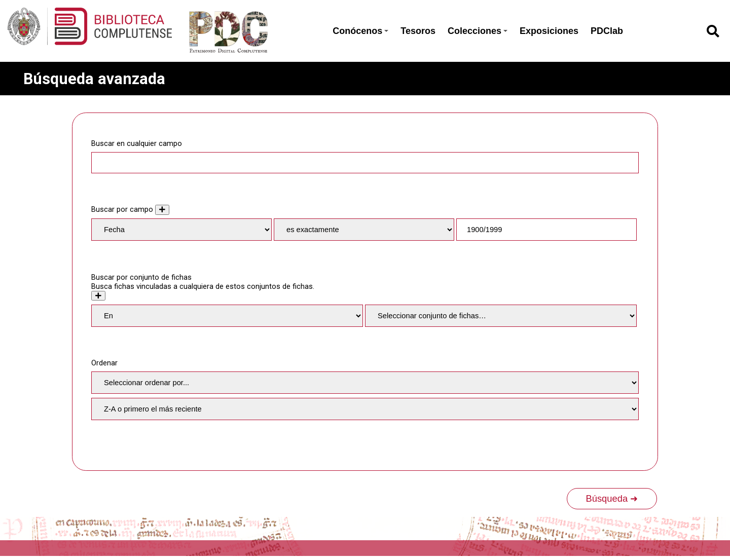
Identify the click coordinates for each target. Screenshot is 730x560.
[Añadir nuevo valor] (162, 210)
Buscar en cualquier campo (137, 143)
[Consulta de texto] (546, 230)
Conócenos (360, 31)
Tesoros (418, 31)
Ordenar (104, 363)
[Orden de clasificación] (365, 409)
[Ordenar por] (365, 383)
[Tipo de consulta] (364, 230)
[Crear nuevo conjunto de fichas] (98, 296)
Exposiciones (549, 31)
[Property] (181, 230)
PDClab (607, 31)
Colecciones (478, 31)
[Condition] (227, 316)
